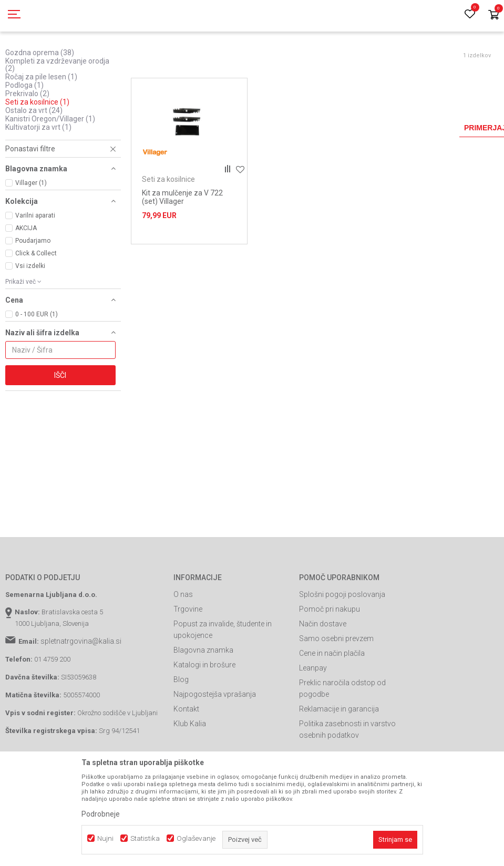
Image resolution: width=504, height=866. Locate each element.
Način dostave (323, 671)
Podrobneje (101, 814)
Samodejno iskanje (329, 76)
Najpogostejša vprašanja (215, 741)
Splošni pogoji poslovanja (342, 642)
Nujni (105, 838)
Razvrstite (388, 76)
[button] (63, 196)
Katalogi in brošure (204, 712)
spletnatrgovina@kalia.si (81, 688)
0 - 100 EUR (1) (37, 362)
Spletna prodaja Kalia (35, 59)
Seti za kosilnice (37, 149)
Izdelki (83, 59)
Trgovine (188, 656)
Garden (111, 59)
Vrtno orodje (147, 59)
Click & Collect (36, 301)
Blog (181, 727)
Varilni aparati (35, 263)
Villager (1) (31, 230)
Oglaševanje (196, 838)
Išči (60, 422)
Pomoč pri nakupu (330, 656)
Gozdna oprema (40, 100)
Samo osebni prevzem (336, 686)
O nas (183, 642)
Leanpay (313, 715)
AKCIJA (26, 275)
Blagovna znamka (203, 697)
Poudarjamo (33, 288)
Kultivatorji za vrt (38, 174)
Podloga (24, 132)
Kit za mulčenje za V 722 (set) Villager (182, 244)
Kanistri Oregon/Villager (50, 166)
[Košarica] (493, 16)
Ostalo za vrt (34, 158)
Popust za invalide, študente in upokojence (223, 677)
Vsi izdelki (30, 313)
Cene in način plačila (332, 700)
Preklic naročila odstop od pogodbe (342, 736)
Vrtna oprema (193, 59)
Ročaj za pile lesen (41, 124)
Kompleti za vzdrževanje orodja (57, 112)
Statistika (145, 838)
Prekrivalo (27, 141)
